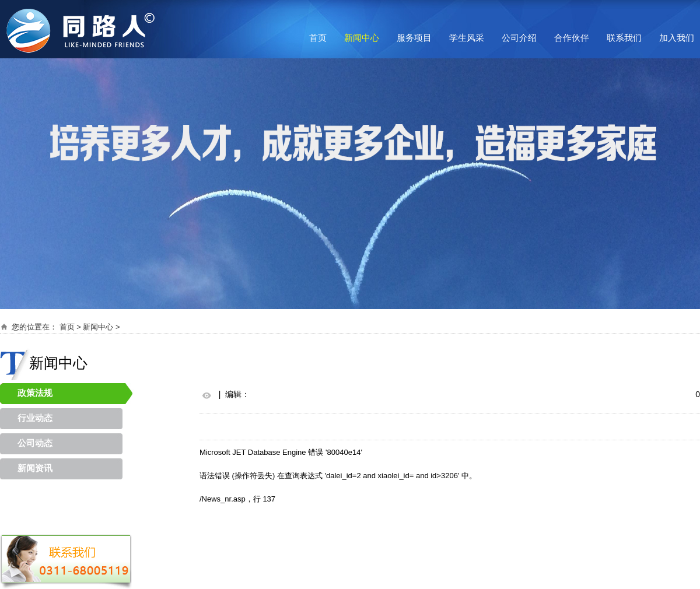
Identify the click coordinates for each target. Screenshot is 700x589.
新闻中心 (362, 38)
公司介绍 (519, 38)
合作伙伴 (572, 38)
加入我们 (677, 38)
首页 (318, 38)
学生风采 (467, 38)
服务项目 (414, 38)
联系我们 (624, 38)
